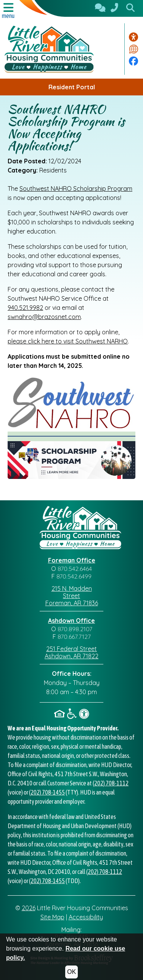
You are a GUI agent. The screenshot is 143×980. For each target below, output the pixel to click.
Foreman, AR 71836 (72, 603)
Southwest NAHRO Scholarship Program (76, 189)
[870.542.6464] (114, 8)
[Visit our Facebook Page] (133, 61)
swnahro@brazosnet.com (44, 317)
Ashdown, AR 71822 (71, 656)
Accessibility (86, 917)
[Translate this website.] (133, 49)
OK (71, 972)
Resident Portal (72, 87)
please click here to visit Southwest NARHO (68, 341)
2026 (29, 908)
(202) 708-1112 (111, 783)
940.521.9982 (25, 308)
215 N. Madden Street (72, 592)
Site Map (52, 917)
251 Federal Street (71, 649)
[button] (130, 8)
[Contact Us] (100, 8)
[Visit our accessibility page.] (133, 37)
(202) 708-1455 (47, 792)
